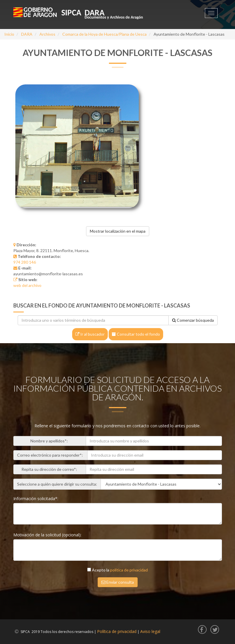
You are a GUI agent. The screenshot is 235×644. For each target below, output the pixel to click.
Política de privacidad (117, 631)
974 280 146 (25, 262)
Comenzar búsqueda (193, 320)
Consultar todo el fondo (136, 334)
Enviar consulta (118, 582)
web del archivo (27, 285)
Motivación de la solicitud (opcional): (48, 535)
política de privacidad (129, 570)
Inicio (9, 34)
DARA (27, 34)
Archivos (47, 34)
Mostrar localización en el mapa (118, 231)
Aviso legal (150, 631)
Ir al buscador (90, 334)
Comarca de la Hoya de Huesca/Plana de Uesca (104, 34)
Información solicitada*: (36, 499)
